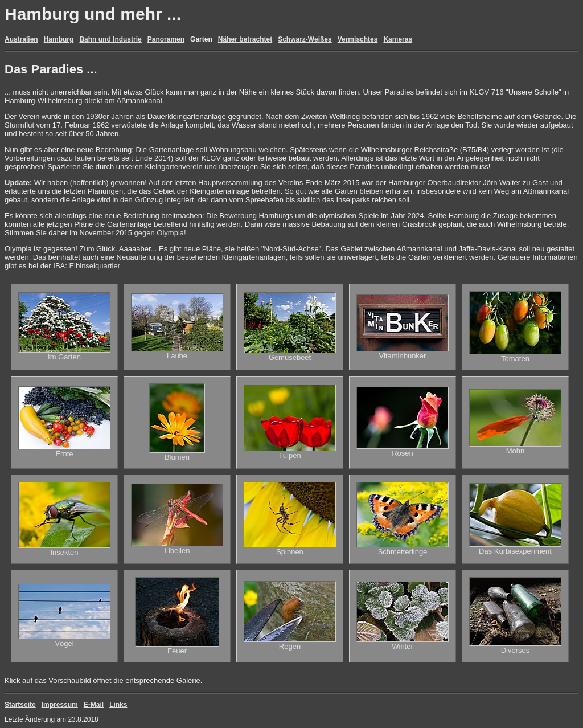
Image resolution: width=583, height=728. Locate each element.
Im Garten (64, 353)
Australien (21, 39)
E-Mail (94, 705)
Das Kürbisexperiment (515, 548)
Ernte (64, 450)
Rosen (403, 450)
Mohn (515, 447)
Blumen (177, 454)
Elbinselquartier (95, 266)
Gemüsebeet (290, 354)
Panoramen (166, 39)
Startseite (20, 705)
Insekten (64, 549)
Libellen (177, 547)
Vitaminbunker (403, 352)
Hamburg (59, 39)
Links (118, 705)
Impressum (60, 705)
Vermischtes (358, 39)
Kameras (398, 39)
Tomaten (515, 355)
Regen (290, 643)
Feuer (177, 647)
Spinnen (290, 548)
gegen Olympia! (160, 233)
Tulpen (290, 452)
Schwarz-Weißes (305, 39)
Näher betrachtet (245, 39)
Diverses (515, 647)
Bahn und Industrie (110, 39)
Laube (177, 352)
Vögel (64, 640)
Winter (403, 643)
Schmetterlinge (403, 548)
